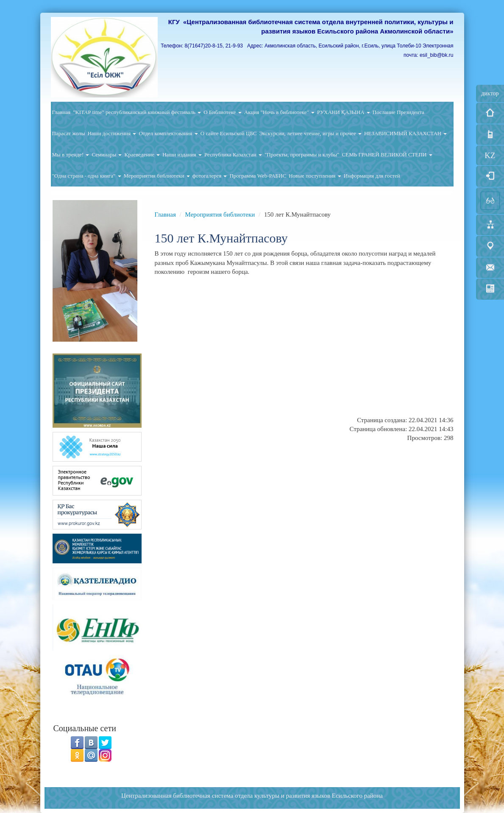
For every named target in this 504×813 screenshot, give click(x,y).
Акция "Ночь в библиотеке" (279, 112)
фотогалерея (210, 176)
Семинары (107, 155)
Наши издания (182, 155)
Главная (61, 112)
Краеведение (142, 155)
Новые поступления (315, 176)
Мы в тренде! (71, 155)
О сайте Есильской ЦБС (229, 133)
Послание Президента (398, 112)
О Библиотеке (223, 112)
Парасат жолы (69, 133)
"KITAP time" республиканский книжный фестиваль (137, 112)
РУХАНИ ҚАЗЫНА (344, 112)
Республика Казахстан (233, 155)
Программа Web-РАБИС (258, 176)
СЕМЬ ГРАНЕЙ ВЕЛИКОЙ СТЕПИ (387, 155)
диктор (490, 93)
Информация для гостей (372, 176)
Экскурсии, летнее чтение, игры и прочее (310, 133)
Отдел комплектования (168, 133)
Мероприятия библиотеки (157, 176)
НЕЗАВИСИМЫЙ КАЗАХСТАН (406, 133)
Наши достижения (112, 133)
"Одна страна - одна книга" (87, 176)
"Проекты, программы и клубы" (302, 155)
